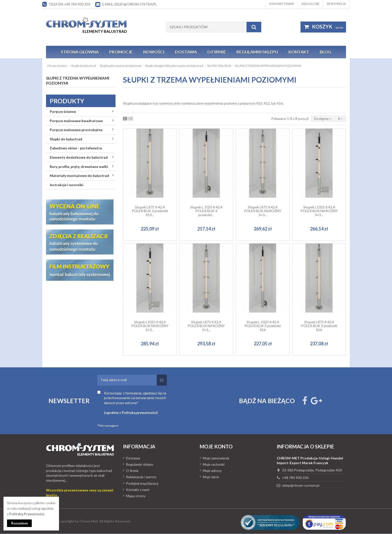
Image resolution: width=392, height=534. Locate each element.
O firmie (132, 471)
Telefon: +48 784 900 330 (69, 4)
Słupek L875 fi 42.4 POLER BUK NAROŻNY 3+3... (263, 211)
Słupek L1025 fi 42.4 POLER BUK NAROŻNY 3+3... (319, 211)
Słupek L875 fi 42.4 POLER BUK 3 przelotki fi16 (319, 326)
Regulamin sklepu (140, 465)
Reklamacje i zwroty (141, 477)
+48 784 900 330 (295, 478)
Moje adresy (212, 471)
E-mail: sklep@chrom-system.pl (129, 4)
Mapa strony (136, 496)
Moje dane (211, 477)
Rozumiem (20, 523)
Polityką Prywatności (27, 513)
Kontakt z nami (282, 4)
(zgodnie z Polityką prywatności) (131, 413)
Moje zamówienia (216, 459)
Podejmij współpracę (142, 484)
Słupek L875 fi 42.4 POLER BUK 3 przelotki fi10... (150, 211)
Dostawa (133, 459)
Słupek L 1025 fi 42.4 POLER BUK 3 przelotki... (206, 211)
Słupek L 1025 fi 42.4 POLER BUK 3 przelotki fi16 (263, 326)
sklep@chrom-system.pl (301, 486)
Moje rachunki (214, 465)
